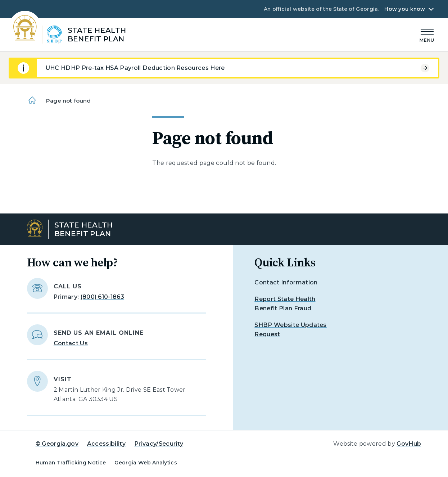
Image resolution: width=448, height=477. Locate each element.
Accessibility (106, 444)
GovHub (409, 444)
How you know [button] (405, 9)
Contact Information (286, 282)
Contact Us (71, 343)
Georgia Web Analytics (146, 463)
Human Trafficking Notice (71, 463)
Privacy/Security (159, 444)
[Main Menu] (427, 34)
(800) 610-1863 (102, 297)
